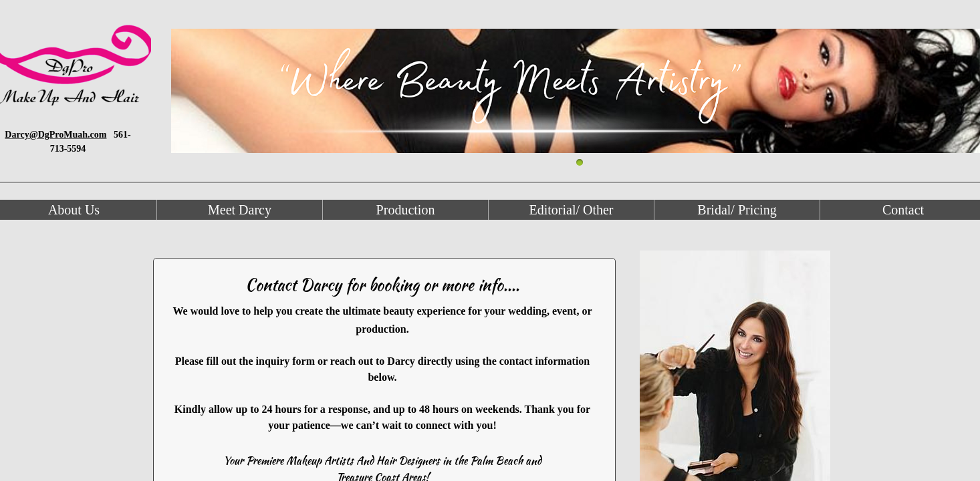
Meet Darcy (240, 210)
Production (406, 210)
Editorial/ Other (571, 210)
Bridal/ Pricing (737, 210)
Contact (903, 210)
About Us (74, 210)
